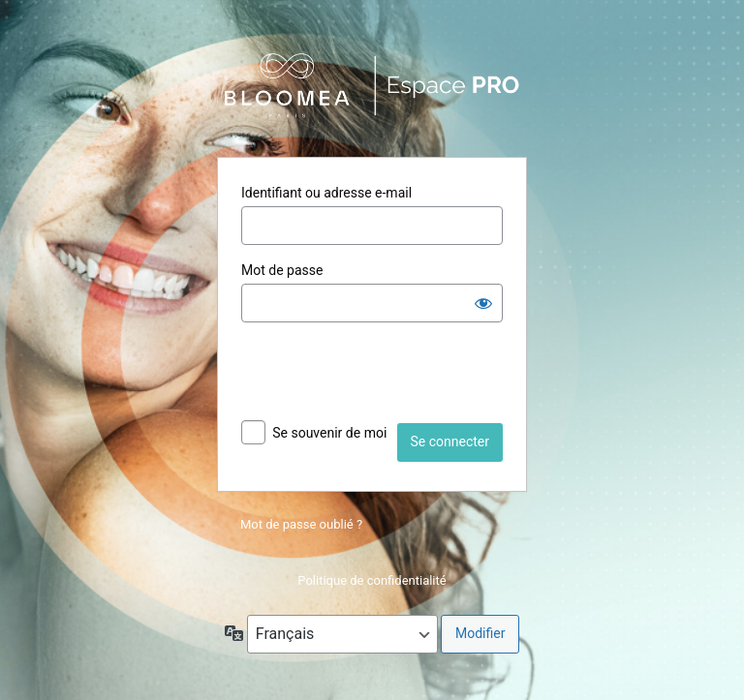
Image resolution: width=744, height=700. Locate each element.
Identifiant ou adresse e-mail (326, 193)
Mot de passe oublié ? (301, 524)
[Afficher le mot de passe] (483, 303)
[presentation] (388, 376)
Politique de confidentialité (372, 580)
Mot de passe (282, 270)
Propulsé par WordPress (372, 85)
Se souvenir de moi (329, 433)
